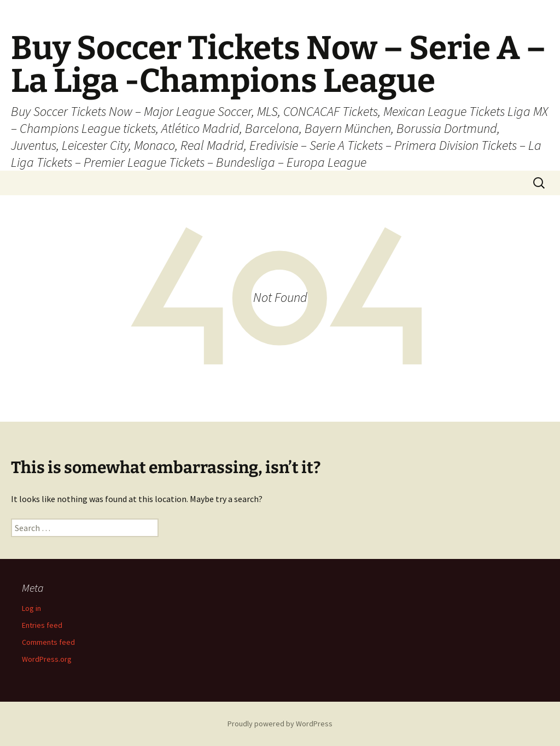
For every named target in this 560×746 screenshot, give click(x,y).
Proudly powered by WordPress (280, 724)
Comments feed (48, 642)
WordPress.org (47, 659)
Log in (31, 608)
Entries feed (42, 625)
